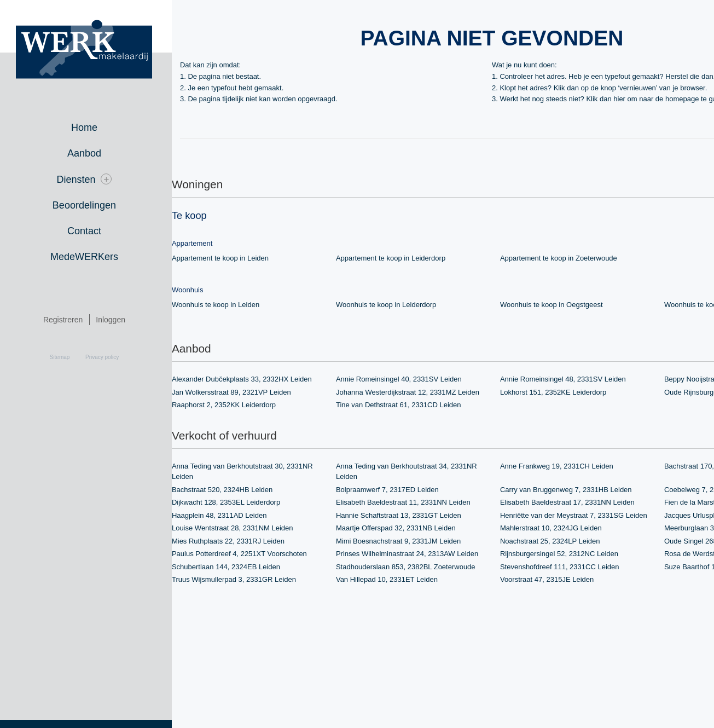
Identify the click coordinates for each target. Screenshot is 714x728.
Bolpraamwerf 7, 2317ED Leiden (391, 490)
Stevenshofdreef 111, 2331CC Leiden (563, 567)
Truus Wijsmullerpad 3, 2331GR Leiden (237, 579)
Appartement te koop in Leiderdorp (394, 258)
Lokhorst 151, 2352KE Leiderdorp (556, 392)
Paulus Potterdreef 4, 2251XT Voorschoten (243, 554)
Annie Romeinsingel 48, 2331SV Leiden (566, 379)
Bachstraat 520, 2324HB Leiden (225, 490)
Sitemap (63, 357)
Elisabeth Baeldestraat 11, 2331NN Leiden (407, 502)
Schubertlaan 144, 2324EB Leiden (229, 567)
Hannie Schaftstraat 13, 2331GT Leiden (402, 515)
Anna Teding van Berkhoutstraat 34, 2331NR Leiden (410, 472)
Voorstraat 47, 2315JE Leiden (550, 579)
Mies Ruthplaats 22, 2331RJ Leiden (231, 541)
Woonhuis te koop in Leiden (219, 305)
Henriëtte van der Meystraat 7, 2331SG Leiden (577, 515)
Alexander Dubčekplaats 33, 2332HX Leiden (245, 379)
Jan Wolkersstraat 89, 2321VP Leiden (235, 392)
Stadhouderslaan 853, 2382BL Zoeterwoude (409, 567)
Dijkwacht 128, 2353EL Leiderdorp (229, 502)
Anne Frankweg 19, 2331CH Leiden (560, 466)
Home (88, 128)
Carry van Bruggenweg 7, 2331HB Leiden (569, 490)
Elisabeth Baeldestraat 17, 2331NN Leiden (571, 502)
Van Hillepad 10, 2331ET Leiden (390, 579)
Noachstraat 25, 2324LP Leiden (553, 541)
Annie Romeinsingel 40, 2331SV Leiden (402, 379)
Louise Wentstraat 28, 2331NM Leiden (236, 528)
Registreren (66, 320)
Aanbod (88, 153)
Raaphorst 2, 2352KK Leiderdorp (227, 405)
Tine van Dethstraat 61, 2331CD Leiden (402, 405)
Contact (88, 231)
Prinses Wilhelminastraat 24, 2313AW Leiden (410, 554)
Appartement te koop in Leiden (224, 258)
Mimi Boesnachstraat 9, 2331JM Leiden (402, 541)
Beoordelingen (88, 205)
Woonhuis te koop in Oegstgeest (555, 305)
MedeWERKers (88, 257)
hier (623, 99)
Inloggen (114, 320)
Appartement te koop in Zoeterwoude (562, 258)
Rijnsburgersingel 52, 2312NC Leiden (562, 554)
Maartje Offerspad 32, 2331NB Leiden (399, 528)
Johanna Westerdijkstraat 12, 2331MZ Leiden (411, 392)
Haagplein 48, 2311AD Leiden (222, 515)
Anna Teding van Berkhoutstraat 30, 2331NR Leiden (246, 472)
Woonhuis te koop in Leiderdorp (389, 305)
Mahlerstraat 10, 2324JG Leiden (554, 528)
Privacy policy (105, 357)
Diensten (87, 179)
